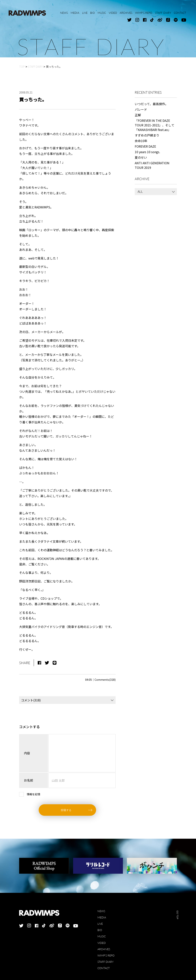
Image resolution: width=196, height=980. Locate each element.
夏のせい (141, 157)
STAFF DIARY (105, 962)
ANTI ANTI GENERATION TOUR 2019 (152, 165)
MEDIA (102, 917)
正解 (138, 115)
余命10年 (141, 141)
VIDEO (102, 943)
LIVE (100, 924)
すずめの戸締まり (147, 135)
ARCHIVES (104, 949)
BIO (100, 930)
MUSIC (102, 936)
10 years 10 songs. (147, 152)
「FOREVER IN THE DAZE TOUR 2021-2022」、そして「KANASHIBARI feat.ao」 (155, 125)
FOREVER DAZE (145, 146)
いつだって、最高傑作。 (151, 104)
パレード (141, 109)
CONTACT (104, 968)
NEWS (101, 911)
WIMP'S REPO (106, 955)
